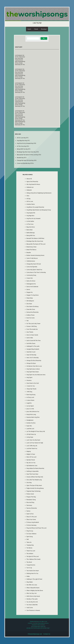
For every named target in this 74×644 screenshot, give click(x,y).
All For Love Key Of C (23, 138)
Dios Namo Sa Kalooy (33, 306)
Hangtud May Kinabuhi (33, 349)
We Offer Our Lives (32, 585)
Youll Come (30, 608)
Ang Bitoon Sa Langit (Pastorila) (35, 207)
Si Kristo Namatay (31, 525)
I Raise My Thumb (31, 389)
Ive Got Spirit (30, 406)
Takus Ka (29, 542)
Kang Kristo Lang (31, 414)
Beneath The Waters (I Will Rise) (35, 238)
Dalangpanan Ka (31, 284)
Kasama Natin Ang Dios (33, 417)
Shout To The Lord (32, 517)
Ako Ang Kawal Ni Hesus (33, 184)
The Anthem (30, 554)
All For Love (30, 201)
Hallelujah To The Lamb (33, 346)
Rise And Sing (30, 502)
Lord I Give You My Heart (33, 440)
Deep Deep (30, 298)
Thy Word (29, 562)
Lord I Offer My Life (32, 446)
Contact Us (47, 634)
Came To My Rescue (32, 258)
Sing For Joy (30, 531)
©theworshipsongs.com (35, 634)
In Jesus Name (30, 400)
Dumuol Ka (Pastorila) (32, 312)
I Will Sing (29, 392)
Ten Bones (29, 548)
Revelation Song (31, 500)
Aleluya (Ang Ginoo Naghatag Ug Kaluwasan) (39, 193)
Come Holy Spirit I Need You (34, 270)
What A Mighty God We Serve (35, 590)
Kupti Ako (29, 426)
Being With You (31, 235)
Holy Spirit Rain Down (33, 372)
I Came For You (31, 386)
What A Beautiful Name (33, 588)
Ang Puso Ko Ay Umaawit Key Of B (26, 143)
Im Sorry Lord (30, 397)
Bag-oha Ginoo (31, 227)
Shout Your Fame (31, 519)
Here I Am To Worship (33, 358)
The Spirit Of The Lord (33, 556)
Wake (28, 576)
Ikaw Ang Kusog (31, 395)
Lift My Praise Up (31, 434)
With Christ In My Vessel (33, 596)
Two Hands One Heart (33, 571)
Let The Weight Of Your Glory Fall (36, 431)
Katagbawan (30, 420)
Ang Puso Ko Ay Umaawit (33, 218)
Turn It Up (29, 568)
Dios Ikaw (29, 304)
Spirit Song (30, 537)
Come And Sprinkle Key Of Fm (25, 163)
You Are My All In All (32, 602)
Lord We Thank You (32, 448)
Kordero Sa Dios (31, 423)
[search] (33, 38)
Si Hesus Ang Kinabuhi (33, 522)
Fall (27, 321)
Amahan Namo (31, 204)
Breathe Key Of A (22, 158)
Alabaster (29, 190)
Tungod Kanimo (31, 565)
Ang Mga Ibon (30, 216)
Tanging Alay (30, 545)
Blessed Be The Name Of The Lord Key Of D (29, 155)
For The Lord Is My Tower (33, 323)
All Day (28, 199)
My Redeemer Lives (32, 466)
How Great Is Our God (33, 383)
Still (28, 539)
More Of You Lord (31, 457)
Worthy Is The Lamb (32, 599)
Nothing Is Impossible (33, 471)
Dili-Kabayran (30, 301)
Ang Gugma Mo (31, 213)
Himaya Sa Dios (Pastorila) (34, 360)
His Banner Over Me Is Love (34, 366)
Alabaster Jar (30, 187)
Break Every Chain (31, 247)
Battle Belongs (31, 233)
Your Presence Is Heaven (33, 610)
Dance (28, 289)
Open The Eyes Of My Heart (34, 485)
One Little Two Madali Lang (34, 480)
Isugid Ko (29, 403)
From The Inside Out (32, 329)
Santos (28, 511)
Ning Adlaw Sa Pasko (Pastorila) (35, 468)
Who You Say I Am (32, 593)
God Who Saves (31, 343)
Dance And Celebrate (32, 287)
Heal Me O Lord (31, 352)
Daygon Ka (30, 292)
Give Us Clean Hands (32, 335)
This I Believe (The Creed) (33, 559)
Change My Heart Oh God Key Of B (27, 160)
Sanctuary (29, 505)
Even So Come (30, 318)
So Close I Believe (31, 534)
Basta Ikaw (29, 230)
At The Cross (30, 224)
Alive (28, 196)
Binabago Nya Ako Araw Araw (35, 241)
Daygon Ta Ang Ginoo (33, 295)
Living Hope (30, 437)
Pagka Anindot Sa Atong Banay (35, 488)
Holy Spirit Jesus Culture (33, 369)
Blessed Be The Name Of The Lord (36, 244)
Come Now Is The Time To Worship (36, 272)
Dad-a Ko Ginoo (31, 281)
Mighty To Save (31, 454)
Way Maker (30, 582)
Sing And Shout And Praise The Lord (36, 528)
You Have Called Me (32, 605)
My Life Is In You (31, 463)
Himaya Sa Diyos (31, 363)
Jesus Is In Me (30, 409)
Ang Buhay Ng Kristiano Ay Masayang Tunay (39, 210)
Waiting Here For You (32, 573)
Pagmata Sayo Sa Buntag (33, 491)
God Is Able (30, 338)
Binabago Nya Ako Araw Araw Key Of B (28, 152)
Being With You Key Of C (24, 149)
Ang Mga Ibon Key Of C (23, 140)
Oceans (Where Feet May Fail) (35, 477)
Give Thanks (30, 332)
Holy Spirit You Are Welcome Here (36, 375)
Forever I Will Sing (32, 326)
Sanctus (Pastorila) (32, 508)
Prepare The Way (31, 497)
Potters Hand (30, 494)
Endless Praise (30, 315)
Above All (29, 179)
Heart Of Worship (31, 355)
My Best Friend (31, 460)
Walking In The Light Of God (34, 579)
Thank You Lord (31, 551)
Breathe (29, 252)
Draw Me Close (31, 309)
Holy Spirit (29, 377)
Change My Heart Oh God (34, 264)
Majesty (29, 451)
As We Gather (30, 221)
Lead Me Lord (30, 429)
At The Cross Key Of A (23, 146)
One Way (29, 482)
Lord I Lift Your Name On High (35, 443)
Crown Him (30, 278)
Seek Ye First (30, 514)
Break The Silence (31, 250)
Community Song (31, 275)
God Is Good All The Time (33, 340)
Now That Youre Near (32, 474)
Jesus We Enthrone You (33, 411)
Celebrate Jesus (31, 261)
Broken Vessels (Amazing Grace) (35, 255)
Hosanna (29, 380)
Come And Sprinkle (32, 267)
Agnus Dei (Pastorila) (32, 181)
